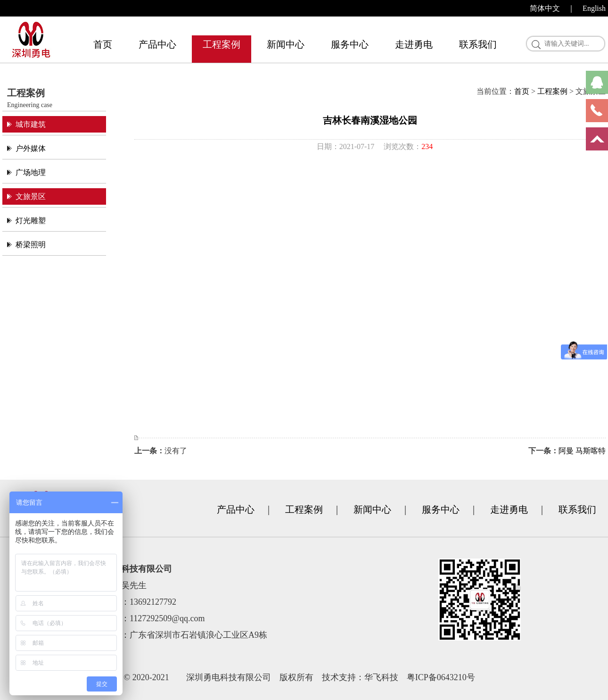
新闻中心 (286, 44)
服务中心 (350, 44)
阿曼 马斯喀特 (582, 451)
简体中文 (545, 8)
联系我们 (478, 44)
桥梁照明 (31, 245)
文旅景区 (31, 196)
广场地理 (31, 172)
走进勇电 (414, 44)
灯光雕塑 (31, 221)
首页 (103, 44)
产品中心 (157, 44)
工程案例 (222, 44)
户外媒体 (31, 148)
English (594, 8)
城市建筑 (31, 124)
